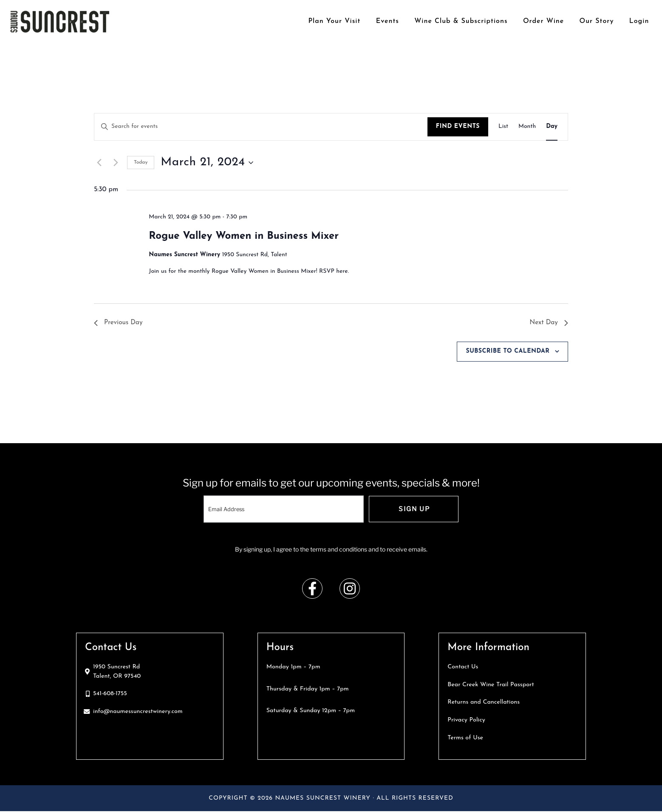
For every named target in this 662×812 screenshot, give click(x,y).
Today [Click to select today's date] (141, 162)
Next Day (548, 323)
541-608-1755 (110, 695)
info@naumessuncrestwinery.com (138, 712)
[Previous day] (99, 163)
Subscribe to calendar (508, 352)
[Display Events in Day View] (552, 127)
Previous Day (119, 323)
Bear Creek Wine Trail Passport (491, 685)
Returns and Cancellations (484, 703)
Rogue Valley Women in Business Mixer (244, 236)
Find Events (458, 126)
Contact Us (463, 667)
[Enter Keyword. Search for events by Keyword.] (261, 127)
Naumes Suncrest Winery (60, 21)
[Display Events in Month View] (527, 127)
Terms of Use (465, 738)
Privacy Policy (466, 720)
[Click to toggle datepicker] (207, 163)
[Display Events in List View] (503, 127)
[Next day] (116, 163)
